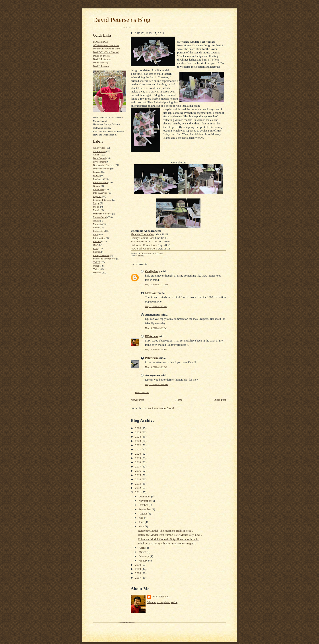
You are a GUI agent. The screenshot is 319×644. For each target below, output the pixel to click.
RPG (95, 248)
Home (179, 400)
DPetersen (151, 336)
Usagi (96, 266)
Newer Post (137, 400)
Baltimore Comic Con (143, 245)
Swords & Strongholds (104, 259)
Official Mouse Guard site (106, 45)
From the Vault (100, 182)
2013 (138, 484)
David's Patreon (101, 66)
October (144, 505)
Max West (151, 293)
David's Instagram (102, 59)
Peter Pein (151, 358)
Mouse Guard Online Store (106, 49)
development (99, 162)
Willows (97, 273)
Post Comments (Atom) (160, 408)
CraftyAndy (153, 271)
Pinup (96, 228)
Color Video (99, 148)
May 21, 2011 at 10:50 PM (156, 384)
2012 (138, 488)
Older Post (220, 400)
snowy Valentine (101, 255)
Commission (99, 151)
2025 (138, 432)
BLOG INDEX (101, 42)
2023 (138, 441)
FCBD (96, 175)
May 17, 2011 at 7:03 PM (156, 306)
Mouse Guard (100, 217)
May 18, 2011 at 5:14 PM (156, 350)
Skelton (97, 252)
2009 (138, 569)
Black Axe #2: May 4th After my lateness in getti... (167, 543)
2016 (138, 471)
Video (96, 269)
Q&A (96, 245)
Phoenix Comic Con (142, 234)
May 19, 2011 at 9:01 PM (156, 367)
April (142, 548)
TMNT (97, 262)
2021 (138, 449)
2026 (138, 428)
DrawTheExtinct (101, 169)
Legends (97, 196)
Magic (96, 203)
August (143, 513)
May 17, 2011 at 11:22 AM (157, 285)
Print (95, 234)
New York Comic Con (144, 248)
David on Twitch (101, 56)
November (145, 501)
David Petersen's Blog (122, 20)
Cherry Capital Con (142, 238)
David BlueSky (101, 63)
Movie (96, 220)
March (143, 552)
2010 (138, 565)
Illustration (98, 189)
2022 (138, 445)
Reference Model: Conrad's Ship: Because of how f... (168, 539)
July (141, 518)
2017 (138, 466)
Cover (96, 155)
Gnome (97, 186)
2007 (138, 578)
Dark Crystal (99, 158)
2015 (138, 475)
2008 (138, 573)
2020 (138, 454)
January (144, 561)
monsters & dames (102, 214)
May (142, 526)
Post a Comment (142, 392)
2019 (138, 458)
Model (96, 207)
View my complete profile (162, 602)
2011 (138, 492)
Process (97, 241)
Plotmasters (99, 231)
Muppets (97, 224)
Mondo (97, 210)
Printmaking (99, 238)
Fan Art (97, 172)
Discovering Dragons (104, 165)
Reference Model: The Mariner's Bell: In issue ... (166, 531)
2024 (138, 437)
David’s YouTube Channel (106, 52)
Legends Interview (102, 200)
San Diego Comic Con (144, 241)
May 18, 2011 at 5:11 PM (156, 328)
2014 (138, 479)
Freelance (98, 179)
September (145, 509)
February (144, 556)
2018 (138, 462)
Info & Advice (100, 193)
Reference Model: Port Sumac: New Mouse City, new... (170, 535)
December (145, 496)
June (142, 522)
